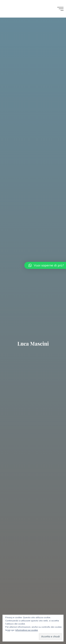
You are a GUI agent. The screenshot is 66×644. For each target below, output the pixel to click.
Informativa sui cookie (27, 630)
